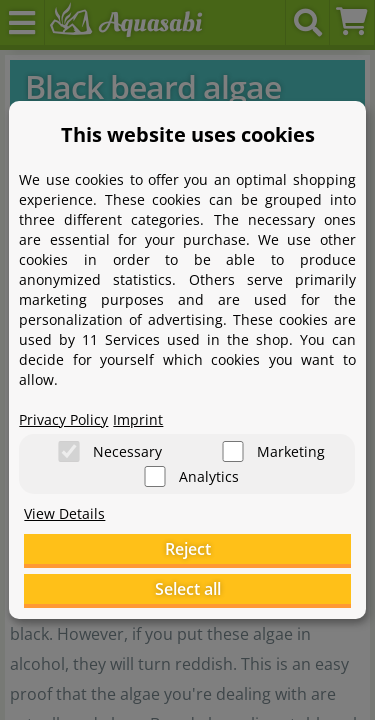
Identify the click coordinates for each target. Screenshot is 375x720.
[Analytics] (155, 476)
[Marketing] (233, 451)
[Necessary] (69, 451)
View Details (64, 513)
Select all (188, 589)
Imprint (138, 419)
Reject (188, 549)
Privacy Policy (63, 419)
